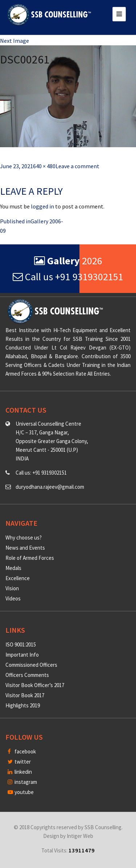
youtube (21, 792)
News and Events (25, 548)
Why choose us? (24, 538)
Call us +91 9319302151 (68, 277)
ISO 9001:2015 (21, 644)
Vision (12, 588)
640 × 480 (44, 166)
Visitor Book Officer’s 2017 (35, 685)
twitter (19, 762)
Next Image (15, 41)
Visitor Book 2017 (25, 695)
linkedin (20, 772)
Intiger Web (80, 836)
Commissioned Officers (31, 665)
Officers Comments (27, 675)
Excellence (18, 578)
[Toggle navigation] (119, 14)
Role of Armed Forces (30, 558)
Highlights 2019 (23, 705)
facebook (22, 751)
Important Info (22, 655)
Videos (13, 598)
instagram (22, 782)
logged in (42, 206)
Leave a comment (77, 166)
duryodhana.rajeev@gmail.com (50, 487)
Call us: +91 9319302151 (41, 473)
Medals (13, 568)
